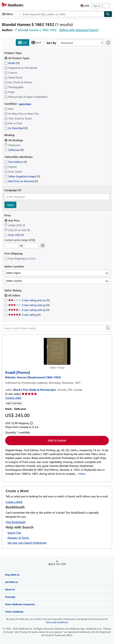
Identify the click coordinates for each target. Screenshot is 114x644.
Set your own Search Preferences (27, 543)
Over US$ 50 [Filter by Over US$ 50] (14, 235)
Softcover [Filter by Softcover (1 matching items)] (14, 150)
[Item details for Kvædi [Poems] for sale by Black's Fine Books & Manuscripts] (57, 351)
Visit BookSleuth (16, 522)
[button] (108, 328)
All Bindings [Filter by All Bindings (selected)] (14, 140)
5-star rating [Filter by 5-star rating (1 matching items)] (24, 315)
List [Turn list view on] (22, 43)
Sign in (97, 6)
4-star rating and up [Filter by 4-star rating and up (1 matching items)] (29, 310)
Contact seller (13, 398)
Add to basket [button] (57, 440)
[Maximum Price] (31, 246)
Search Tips (14, 533)
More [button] (82, 474)
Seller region (13, 273)
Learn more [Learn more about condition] (25, 104)
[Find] (108, 14)
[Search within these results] (57, 328)
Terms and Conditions (57, 622)
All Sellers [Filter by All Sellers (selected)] (15, 295)
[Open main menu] (8, 14)
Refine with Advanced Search (79, 30)
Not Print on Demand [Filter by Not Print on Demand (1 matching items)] (21, 181)
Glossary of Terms (18, 538)
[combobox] (62, 14)
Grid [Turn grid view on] (36, 43)
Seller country (14, 281)
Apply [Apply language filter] (10, 205)
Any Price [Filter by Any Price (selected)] (12, 220)
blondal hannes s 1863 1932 (37, 30)
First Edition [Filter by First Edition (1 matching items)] (16, 162)
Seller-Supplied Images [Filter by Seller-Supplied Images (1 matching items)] (22, 176)
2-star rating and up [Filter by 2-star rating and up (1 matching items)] (29, 300)
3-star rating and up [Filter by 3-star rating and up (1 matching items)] (29, 305)
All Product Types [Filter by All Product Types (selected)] (17, 58)
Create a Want (14, 502)
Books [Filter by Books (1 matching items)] (12, 63)
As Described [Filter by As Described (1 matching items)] (16, 128)
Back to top (57, 564)
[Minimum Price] (12, 246)
